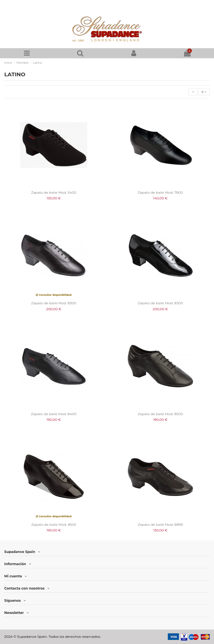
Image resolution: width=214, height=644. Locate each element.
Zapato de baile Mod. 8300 (54, 303)
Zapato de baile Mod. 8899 (160, 524)
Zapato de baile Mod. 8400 (54, 414)
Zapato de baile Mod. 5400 (54, 192)
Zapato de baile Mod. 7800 (160, 192)
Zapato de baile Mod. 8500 (160, 414)
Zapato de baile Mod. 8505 (54, 524)
